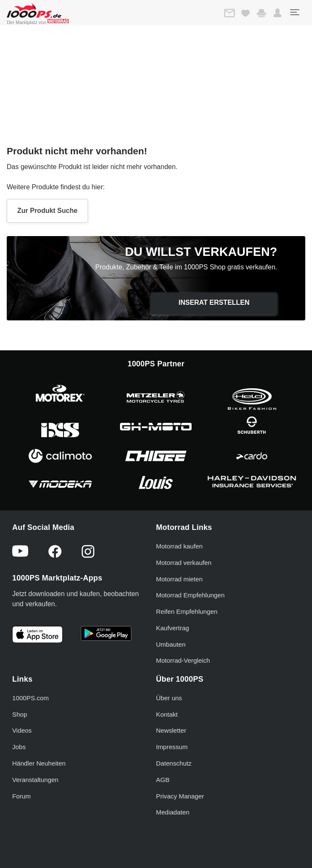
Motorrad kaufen (180, 546)
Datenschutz (174, 763)
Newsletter (171, 730)
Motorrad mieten (180, 579)
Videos (22, 730)
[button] (277, 13)
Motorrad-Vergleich (183, 660)
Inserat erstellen (214, 302)
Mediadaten (173, 812)
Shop (20, 714)
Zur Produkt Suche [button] (47, 211)
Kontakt (167, 714)
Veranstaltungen (35, 780)
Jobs (19, 747)
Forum (21, 796)
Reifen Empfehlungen (187, 611)
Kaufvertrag (173, 628)
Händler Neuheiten (39, 763)
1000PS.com (31, 698)
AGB (163, 780)
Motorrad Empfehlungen (191, 595)
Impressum (172, 747)
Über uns (169, 698)
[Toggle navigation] (294, 12)
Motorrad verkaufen (184, 563)
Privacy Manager (180, 796)
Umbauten (171, 644)
